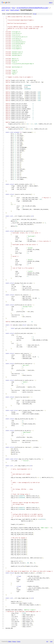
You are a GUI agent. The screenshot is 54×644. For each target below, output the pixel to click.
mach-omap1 (15, 10)
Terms (19, 641)
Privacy (14, 641)
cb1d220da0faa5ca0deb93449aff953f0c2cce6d (32, 8)
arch (3, 10)
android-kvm (6, 8)
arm (7, 10)
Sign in (51, 3)
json (51, 641)
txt (47, 641)
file (35, 14)
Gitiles (10, 641)
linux (13, 8)
